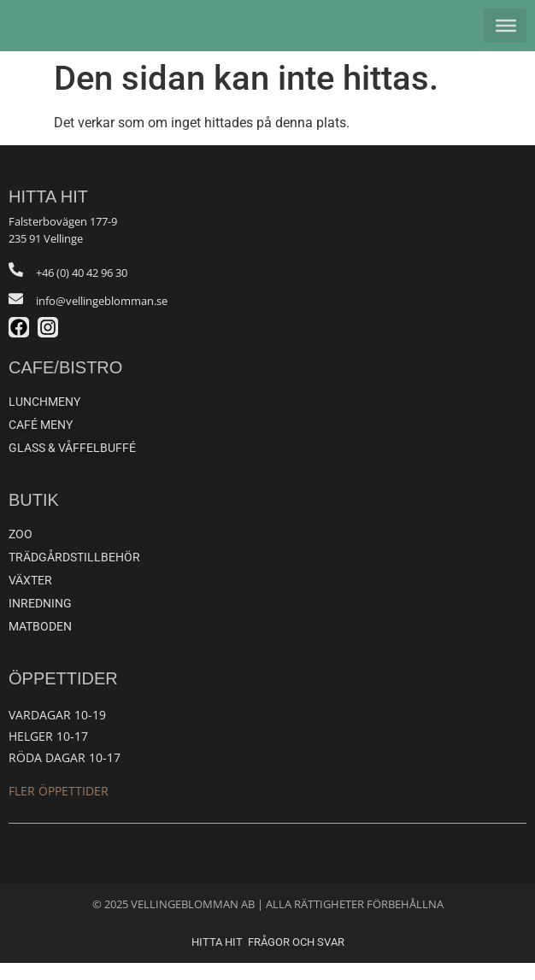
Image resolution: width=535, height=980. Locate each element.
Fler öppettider (59, 808)
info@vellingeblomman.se (102, 318)
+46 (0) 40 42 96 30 (82, 290)
